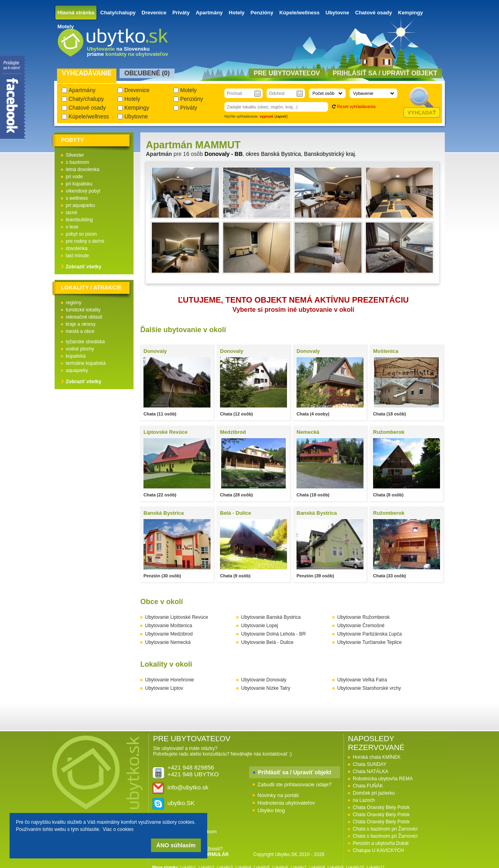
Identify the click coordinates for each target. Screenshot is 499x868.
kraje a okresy (81, 324)
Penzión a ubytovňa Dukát (381, 843)
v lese (72, 227)
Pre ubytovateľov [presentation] (287, 73)
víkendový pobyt (83, 191)
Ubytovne (337, 13)
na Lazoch (364, 800)
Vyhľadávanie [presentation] (87, 73)
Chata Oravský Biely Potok (381, 807)
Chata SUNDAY (369, 764)
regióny (74, 303)
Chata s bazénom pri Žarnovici (385, 829)
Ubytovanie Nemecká (168, 642)
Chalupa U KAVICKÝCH (378, 850)
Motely (66, 27)
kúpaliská (76, 356)
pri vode (74, 177)
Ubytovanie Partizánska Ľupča (369, 634)
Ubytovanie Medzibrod (169, 634)
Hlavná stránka (76, 13)
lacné (72, 213)
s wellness (77, 198)
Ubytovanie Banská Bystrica (271, 617)
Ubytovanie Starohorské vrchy (369, 688)
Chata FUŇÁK (368, 786)
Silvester (75, 155)
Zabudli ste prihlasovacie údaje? (295, 784)
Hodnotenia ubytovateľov (286, 803)
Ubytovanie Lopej (260, 626)
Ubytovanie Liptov (164, 688)
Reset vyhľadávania (356, 106)
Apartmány (209, 13)
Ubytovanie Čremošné (361, 626)
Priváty (181, 13)
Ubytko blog (271, 810)
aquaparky (77, 370)
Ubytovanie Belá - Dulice (267, 642)
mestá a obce (80, 331)
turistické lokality (83, 310)
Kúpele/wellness (300, 13)
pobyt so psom (81, 234)
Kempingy (411, 13)
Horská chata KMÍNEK (377, 757)
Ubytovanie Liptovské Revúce (177, 617)
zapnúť (281, 116)
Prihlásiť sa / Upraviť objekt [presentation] (385, 73)
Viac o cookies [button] (118, 829)
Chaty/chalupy (118, 13)
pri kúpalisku (79, 184)
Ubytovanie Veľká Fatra (362, 680)
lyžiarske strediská (85, 342)
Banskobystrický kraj (330, 154)
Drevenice (154, 13)
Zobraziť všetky (83, 267)
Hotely (237, 13)
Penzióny (262, 13)
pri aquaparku (80, 205)
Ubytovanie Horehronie (170, 680)
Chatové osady (373, 13)
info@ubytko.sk (188, 787)
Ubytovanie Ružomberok (363, 617)
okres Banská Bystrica (274, 154)
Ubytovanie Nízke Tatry (266, 688)
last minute (77, 256)
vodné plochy (80, 349)
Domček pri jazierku (374, 793)
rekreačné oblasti (84, 317)
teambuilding (79, 220)
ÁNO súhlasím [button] (176, 845)
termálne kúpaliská (86, 363)
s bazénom (78, 162)
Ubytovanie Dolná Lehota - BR (273, 634)
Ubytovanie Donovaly (264, 680)
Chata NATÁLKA (370, 772)
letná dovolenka (83, 169)
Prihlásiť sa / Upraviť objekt (295, 772)
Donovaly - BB (224, 154)
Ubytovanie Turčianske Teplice (369, 642)
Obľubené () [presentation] (147, 73)
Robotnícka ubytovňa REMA (383, 779)
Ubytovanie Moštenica (169, 626)
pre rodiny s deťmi (85, 241)
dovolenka (77, 248)
